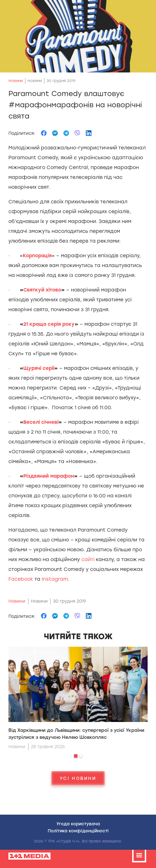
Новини (16, 81)
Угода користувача (78, 824)
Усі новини (78, 778)
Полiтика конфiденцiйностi (78, 831)
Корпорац (37, 256)
